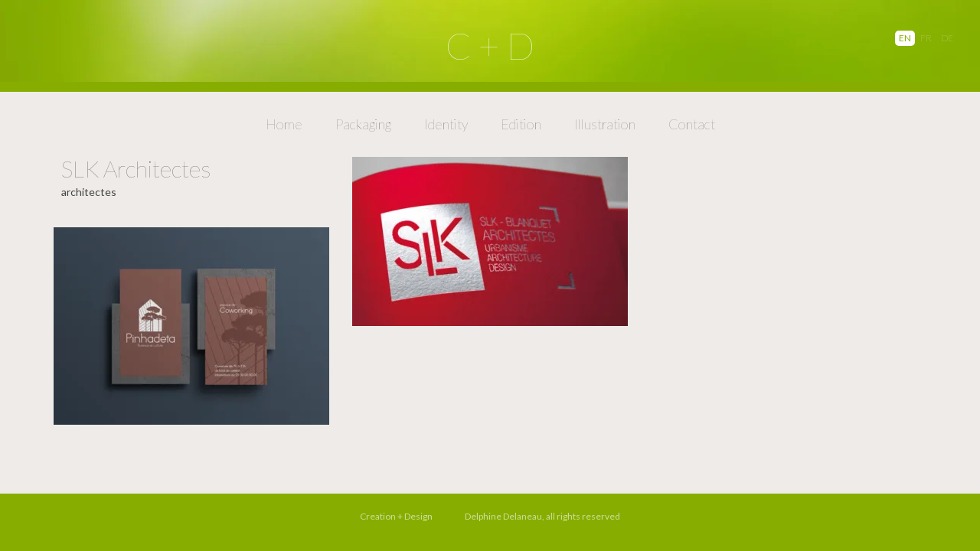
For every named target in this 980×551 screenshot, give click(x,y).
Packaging (363, 124)
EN (905, 38)
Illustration (605, 124)
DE (947, 38)
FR (926, 38)
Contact (692, 124)
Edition (521, 124)
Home (284, 124)
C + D (490, 46)
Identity (446, 124)
